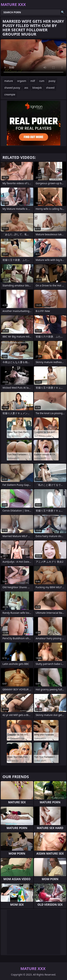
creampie (10, 94)
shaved (50, 88)
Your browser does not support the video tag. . (33, 58)
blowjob (37, 88)
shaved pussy (12, 88)
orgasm (22, 81)
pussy (52, 81)
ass (26, 88)
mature (9, 81)
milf (33, 81)
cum (42, 81)
